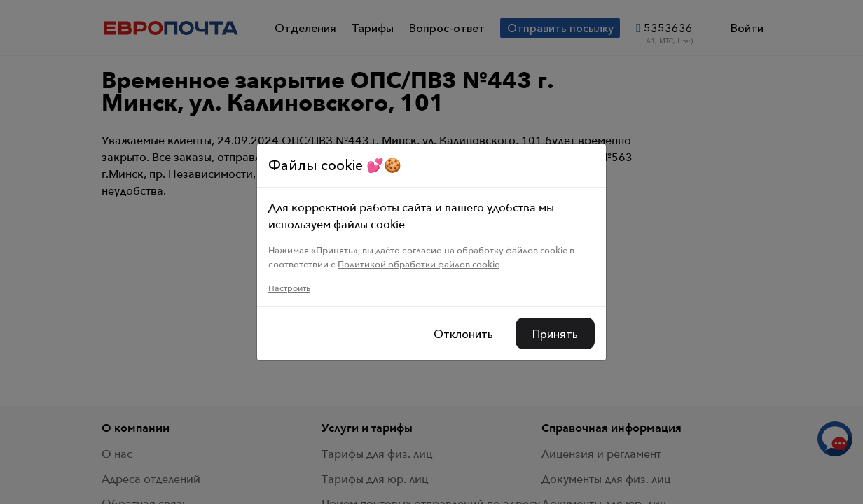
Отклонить (463, 334)
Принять (555, 334)
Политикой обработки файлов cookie (419, 264)
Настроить (289, 288)
